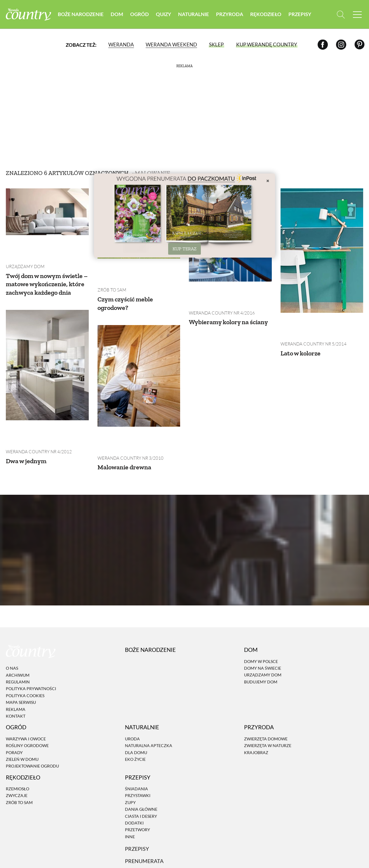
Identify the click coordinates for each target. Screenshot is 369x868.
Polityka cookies (25, 652)
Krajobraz (256, 709)
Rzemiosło (18, 745)
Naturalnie (194, 14)
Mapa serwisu (21, 658)
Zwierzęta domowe (266, 695)
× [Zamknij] (268, 180)
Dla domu (136, 709)
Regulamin (18, 638)
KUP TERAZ (184, 249)
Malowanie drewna (126, 421)
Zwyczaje (17, 752)
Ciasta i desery (141, 772)
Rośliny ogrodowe (27, 702)
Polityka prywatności (31, 645)
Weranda (121, 45)
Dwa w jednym (28, 423)
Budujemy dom (261, 638)
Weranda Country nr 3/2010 (128, 412)
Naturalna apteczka (149, 702)
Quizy (163, 14)
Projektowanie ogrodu (32, 722)
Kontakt (16, 672)
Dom (117, 14)
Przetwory (137, 786)
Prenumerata (145, 817)
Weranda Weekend (171, 45)
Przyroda (230, 14)
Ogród (140, 14)
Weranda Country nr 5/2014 (311, 321)
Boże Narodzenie (81, 14)
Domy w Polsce (261, 618)
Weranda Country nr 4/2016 (220, 290)
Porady (14, 709)
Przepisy (300, 14)
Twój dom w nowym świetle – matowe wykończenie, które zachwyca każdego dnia (41, 265)
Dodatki (134, 779)
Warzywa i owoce (26, 695)
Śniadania (136, 745)
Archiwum (18, 631)
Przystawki (138, 752)
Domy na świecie (263, 624)
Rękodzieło (266, 14)
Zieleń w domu (22, 715)
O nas (12, 625)
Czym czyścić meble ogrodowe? (128, 280)
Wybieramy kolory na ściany (221, 303)
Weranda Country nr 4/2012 (37, 414)
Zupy (130, 759)
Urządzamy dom (24, 243)
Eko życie (135, 715)
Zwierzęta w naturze (268, 702)
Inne (130, 793)
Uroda (132, 695)
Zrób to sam (111, 267)
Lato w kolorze (302, 330)
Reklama (16, 665)
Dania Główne (141, 765)
